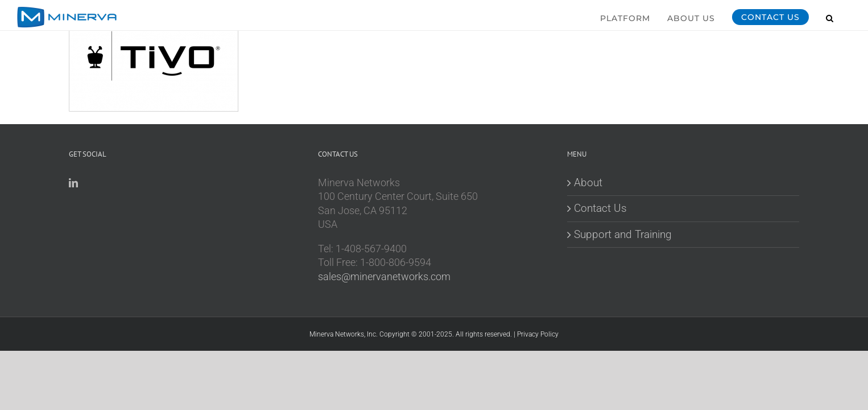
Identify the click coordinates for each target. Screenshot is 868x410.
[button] (847, 17)
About (588, 183)
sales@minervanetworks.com (384, 277)
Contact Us (600, 208)
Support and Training (623, 234)
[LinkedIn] (73, 183)
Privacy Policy (538, 334)
